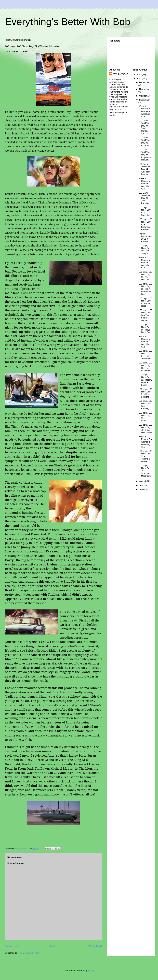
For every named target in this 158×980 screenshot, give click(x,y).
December (144, 82)
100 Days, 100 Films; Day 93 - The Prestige (145, 198)
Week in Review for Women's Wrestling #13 (145, 263)
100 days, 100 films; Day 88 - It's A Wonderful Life (145, 289)
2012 (139, 75)
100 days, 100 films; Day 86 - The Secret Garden (145, 315)
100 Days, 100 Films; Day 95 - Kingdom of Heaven (145, 155)
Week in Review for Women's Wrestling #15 (145, 111)
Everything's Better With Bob (68, 22)
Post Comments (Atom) (29, 953)
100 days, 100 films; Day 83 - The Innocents (145, 367)
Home (54, 946)
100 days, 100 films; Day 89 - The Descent (145, 276)
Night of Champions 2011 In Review (145, 238)
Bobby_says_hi (120, 75)
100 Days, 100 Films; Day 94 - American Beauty (145, 169)
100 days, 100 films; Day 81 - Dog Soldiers (145, 393)
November (144, 89)
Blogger (92, 971)
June (142, 489)
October (143, 96)
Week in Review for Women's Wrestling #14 (145, 183)
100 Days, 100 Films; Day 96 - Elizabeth (145, 142)
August (143, 481)
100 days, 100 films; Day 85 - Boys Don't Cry (145, 328)
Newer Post (13, 946)
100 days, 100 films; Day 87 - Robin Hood (145, 302)
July (141, 485)
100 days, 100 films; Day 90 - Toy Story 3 (145, 249)
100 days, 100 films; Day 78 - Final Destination (145, 429)
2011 (139, 79)
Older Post (95, 946)
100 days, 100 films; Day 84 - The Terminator (145, 355)
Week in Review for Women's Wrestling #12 (145, 342)
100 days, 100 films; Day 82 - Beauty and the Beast (145, 380)
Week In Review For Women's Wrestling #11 (145, 442)
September (145, 100)
